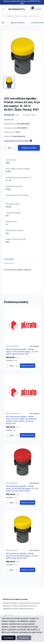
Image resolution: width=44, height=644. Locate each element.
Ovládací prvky (37, 23)
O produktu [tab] (9, 259)
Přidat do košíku (29, 148)
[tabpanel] (23, 56)
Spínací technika (18, 23)
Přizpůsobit (24, 638)
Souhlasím (9, 638)
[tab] (9, 83)
